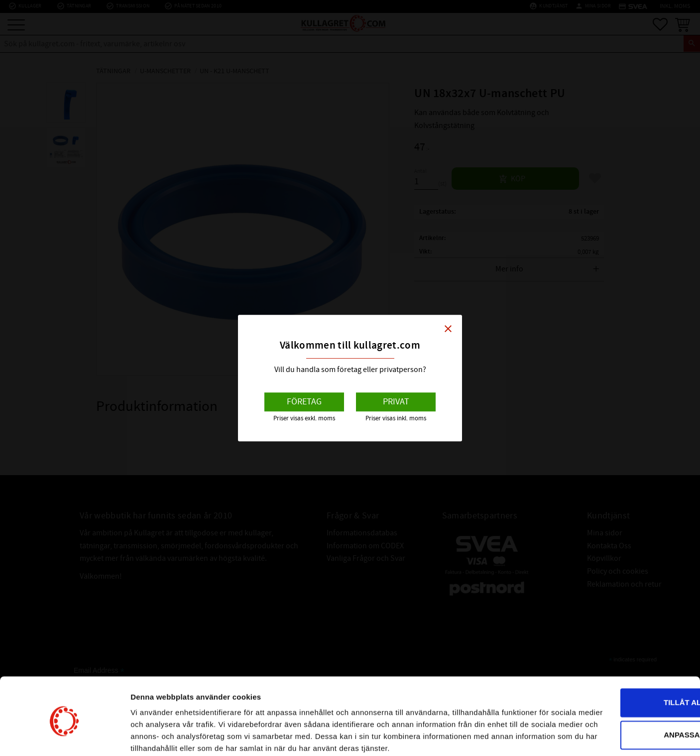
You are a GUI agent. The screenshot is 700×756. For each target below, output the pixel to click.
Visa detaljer (153, 736)
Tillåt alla (617, 651)
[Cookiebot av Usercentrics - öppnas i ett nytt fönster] (64, 737)
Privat (396, 402)
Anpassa (617, 684)
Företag (304, 402)
